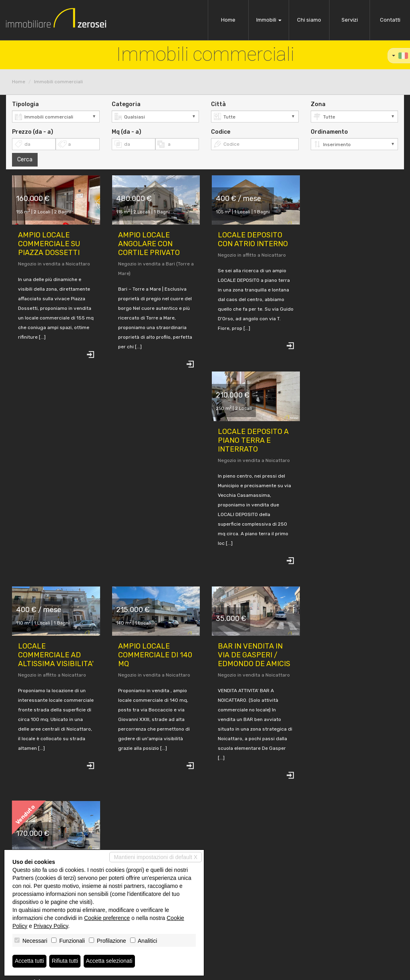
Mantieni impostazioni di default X (156, 857)
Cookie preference (107, 918)
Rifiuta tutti (65, 961)
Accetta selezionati (110, 961)
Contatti (390, 20)
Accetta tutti (29, 961)
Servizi (350, 20)
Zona (318, 104)
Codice (221, 132)
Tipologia (25, 104)
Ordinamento (329, 132)
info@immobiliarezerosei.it (242, 921)
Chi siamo (309, 20)
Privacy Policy (51, 926)
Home (228, 20)
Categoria (126, 104)
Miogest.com (259, 970)
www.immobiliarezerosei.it (242, 935)
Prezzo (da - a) (33, 132)
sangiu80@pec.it (231, 928)
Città (218, 104)
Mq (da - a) (127, 132)
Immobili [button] (269, 20)
